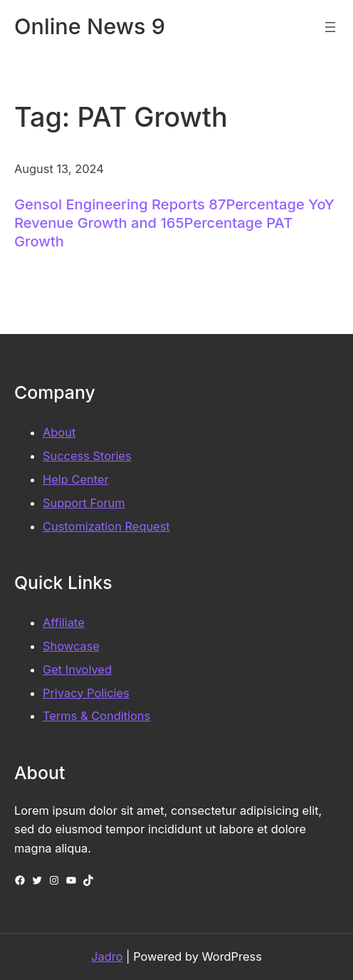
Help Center (76, 479)
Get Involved (77, 669)
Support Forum (84, 503)
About (59, 432)
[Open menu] (330, 27)
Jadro (107, 956)
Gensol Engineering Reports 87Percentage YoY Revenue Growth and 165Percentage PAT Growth (174, 223)
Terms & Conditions (96, 716)
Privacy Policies (86, 693)
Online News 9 (90, 26)
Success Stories (87, 456)
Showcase (71, 646)
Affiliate (64, 622)
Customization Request (106, 526)
